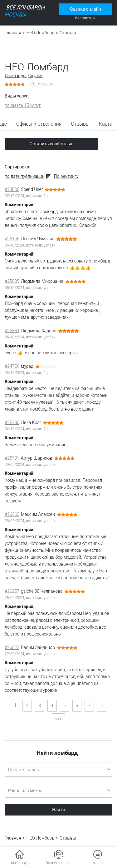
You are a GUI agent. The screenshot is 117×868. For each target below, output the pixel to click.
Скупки (35, 76)
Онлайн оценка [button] (59, 863)
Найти (58, 810)
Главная (13, 33)
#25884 (12, 331)
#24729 (12, 366)
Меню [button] (97, 863)
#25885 (12, 281)
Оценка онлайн (85, 9)
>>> (59, 719)
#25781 (12, 458)
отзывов (41, 84)
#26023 (12, 647)
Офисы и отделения (39, 124)
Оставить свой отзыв (52, 144)
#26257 (12, 591)
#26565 (12, 514)
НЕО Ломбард (41, 33)
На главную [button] (19, 863)
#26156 (12, 239)
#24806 (12, 189)
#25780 (12, 422)
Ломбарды (15, 76)
